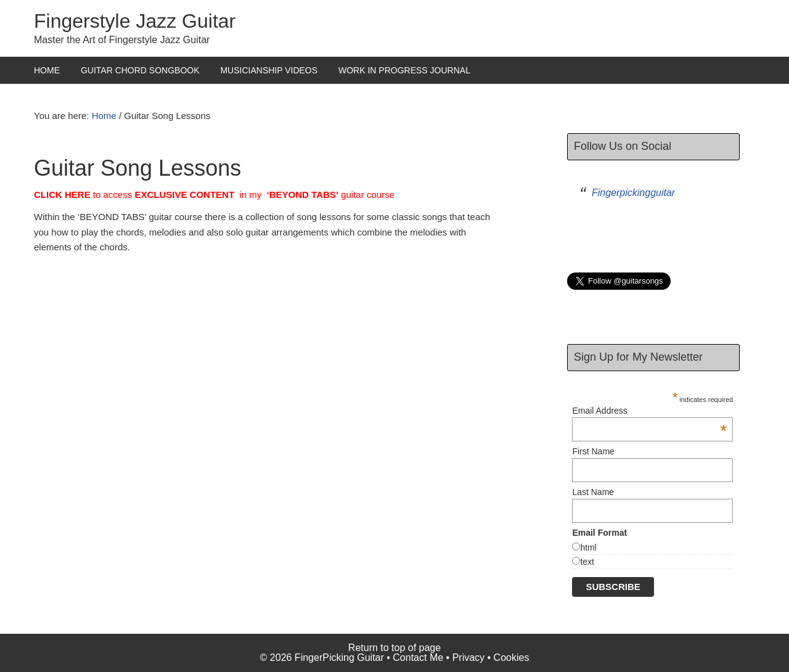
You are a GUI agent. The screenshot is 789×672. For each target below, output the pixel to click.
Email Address (649, 411)
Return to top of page (394, 648)
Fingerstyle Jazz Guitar (135, 21)
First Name (593, 451)
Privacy (468, 658)
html (588, 547)
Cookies (512, 658)
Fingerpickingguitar (633, 193)
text (587, 562)
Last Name (593, 492)
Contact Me (418, 658)
